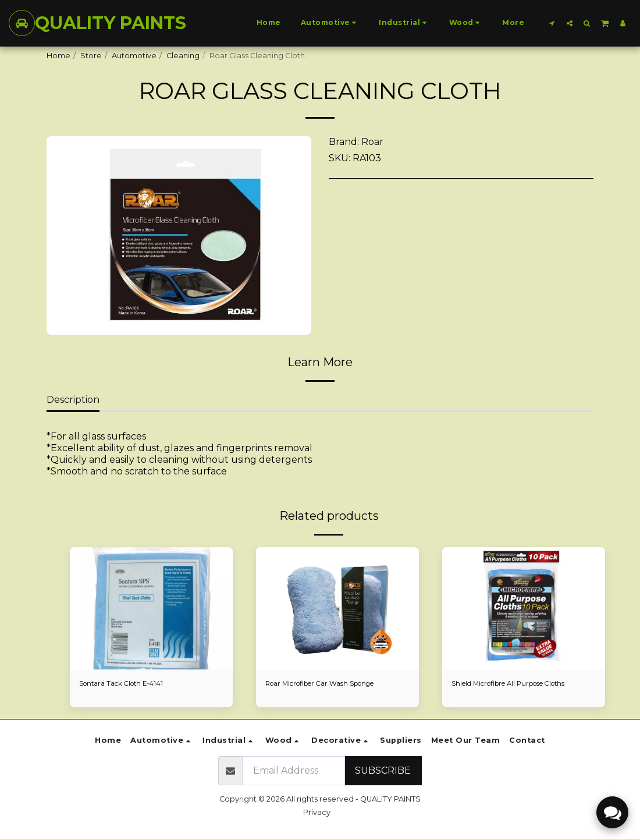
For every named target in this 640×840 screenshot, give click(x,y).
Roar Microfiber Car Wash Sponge (329, 684)
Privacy (317, 814)
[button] (552, 23)
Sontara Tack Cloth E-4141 (126, 684)
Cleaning (183, 56)
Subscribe (383, 772)
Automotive (134, 56)
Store (91, 56)
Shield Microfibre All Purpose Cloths (518, 684)
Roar (372, 142)
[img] (151, 608)
